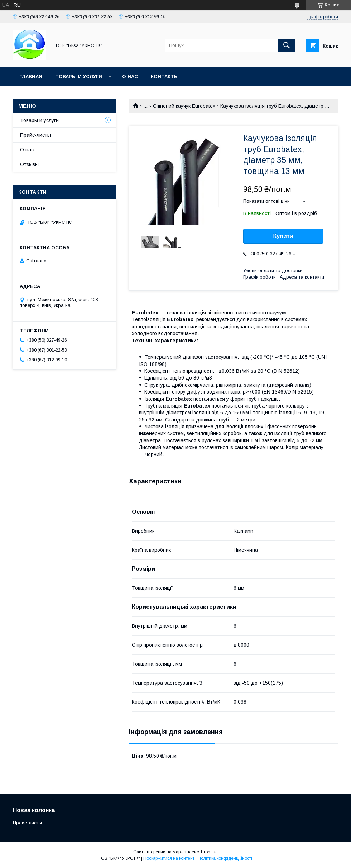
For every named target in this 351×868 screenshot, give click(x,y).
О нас (130, 76)
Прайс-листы (35, 135)
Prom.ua (209, 852)
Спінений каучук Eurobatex (184, 106)
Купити (283, 236)
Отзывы (29, 164)
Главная (31, 76)
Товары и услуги (79, 76)
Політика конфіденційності (225, 858)
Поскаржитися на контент (169, 858)
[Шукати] (287, 45)
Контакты (165, 76)
